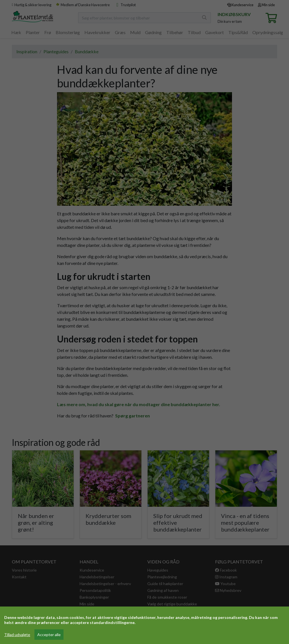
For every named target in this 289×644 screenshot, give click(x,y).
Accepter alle (49, 635)
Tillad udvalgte (17, 635)
